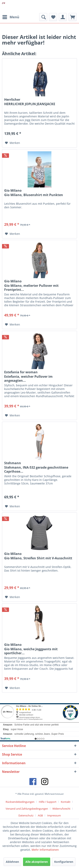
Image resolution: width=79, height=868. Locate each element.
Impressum (54, 815)
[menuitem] (11, 17)
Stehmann (13, 463)
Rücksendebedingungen (20, 802)
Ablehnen (12, 862)
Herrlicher (12, 100)
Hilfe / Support (48, 802)
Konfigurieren (64, 862)
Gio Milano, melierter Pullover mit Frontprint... (31, 288)
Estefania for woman (21, 372)
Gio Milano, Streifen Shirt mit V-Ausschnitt (38, 558)
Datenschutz (26, 815)
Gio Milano (13, 190)
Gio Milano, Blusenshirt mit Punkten (34, 195)
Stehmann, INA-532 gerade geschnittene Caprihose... (36, 469)
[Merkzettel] (53, 17)
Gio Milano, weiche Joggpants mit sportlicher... (31, 651)
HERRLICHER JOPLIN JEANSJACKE (30, 104)
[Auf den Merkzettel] (12, 143)
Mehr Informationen (45, 850)
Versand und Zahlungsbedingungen (27, 809)
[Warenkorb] (73, 17)
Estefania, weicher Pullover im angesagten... (28, 379)
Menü (11, 17)
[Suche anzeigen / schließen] (43, 17)
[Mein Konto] (63, 17)
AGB (40, 815)
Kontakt (66, 802)
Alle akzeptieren (37, 862)
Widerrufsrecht (61, 809)
